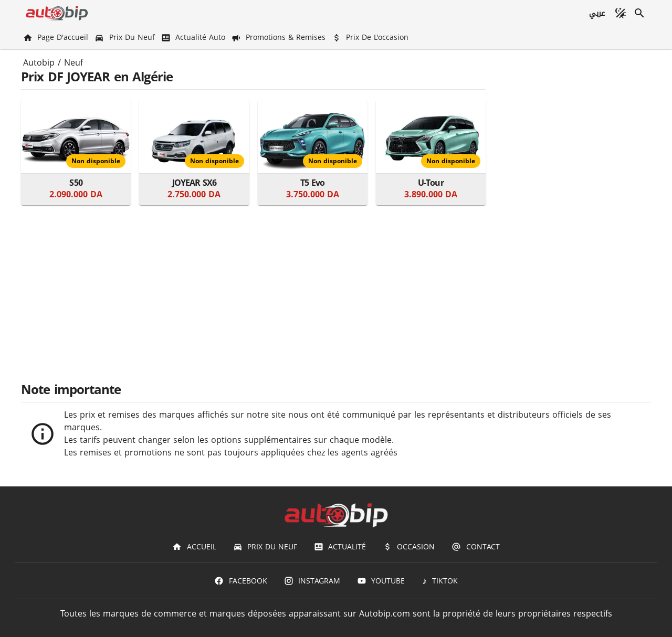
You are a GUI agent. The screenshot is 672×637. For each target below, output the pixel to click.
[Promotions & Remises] (280, 38)
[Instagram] (312, 581)
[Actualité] (340, 547)
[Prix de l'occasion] (371, 38)
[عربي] (597, 13)
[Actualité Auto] (194, 38)
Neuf (73, 63)
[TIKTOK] (440, 581)
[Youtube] (381, 581)
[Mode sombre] (621, 13)
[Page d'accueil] (57, 38)
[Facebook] (240, 581)
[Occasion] (409, 547)
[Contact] (475, 547)
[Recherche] (639, 13)
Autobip (39, 63)
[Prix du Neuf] (125, 38)
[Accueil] (194, 547)
